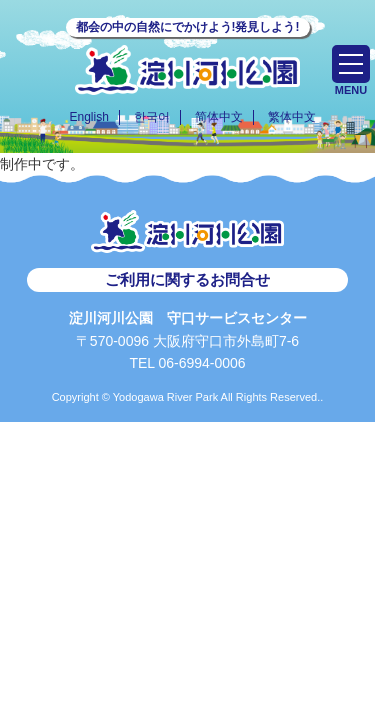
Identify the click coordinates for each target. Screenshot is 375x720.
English (88, 117)
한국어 (152, 117)
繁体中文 (292, 117)
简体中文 (219, 117)
